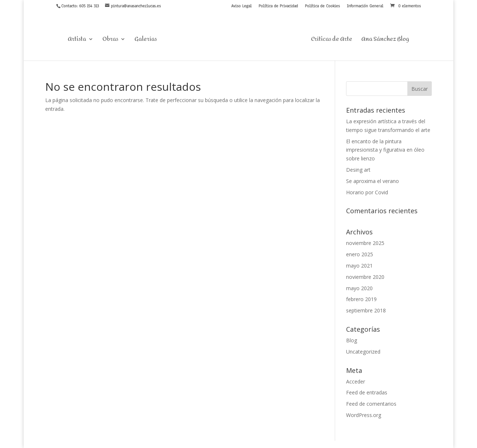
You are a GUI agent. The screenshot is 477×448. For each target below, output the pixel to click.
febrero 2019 (361, 299)
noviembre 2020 (365, 277)
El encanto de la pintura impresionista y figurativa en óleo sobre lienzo (385, 150)
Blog (352, 340)
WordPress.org (364, 415)
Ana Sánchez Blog (385, 40)
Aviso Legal (241, 6)
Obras (110, 40)
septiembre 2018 (366, 310)
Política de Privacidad (278, 6)
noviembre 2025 (365, 243)
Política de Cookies (322, 6)
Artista (77, 40)
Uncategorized (363, 352)
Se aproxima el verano (373, 181)
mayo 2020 (359, 288)
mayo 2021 (359, 266)
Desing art (358, 170)
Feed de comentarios (371, 404)
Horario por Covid (367, 192)
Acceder (356, 381)
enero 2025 (360, 254)
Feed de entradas (367, 392)
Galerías (146, 40)
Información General (365, 6)
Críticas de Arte (332, 40)
